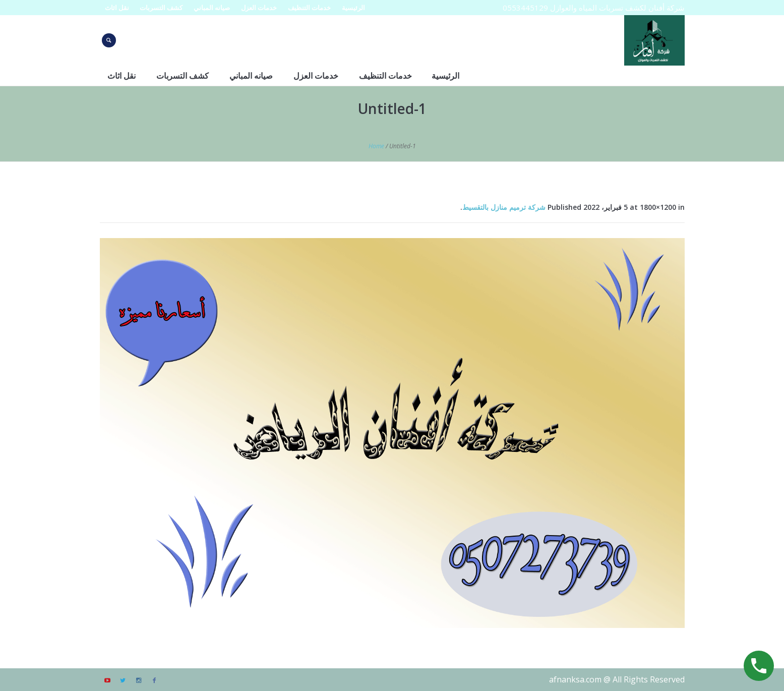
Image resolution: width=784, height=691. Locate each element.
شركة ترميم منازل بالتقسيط (504, 207)
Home (376, 146)
